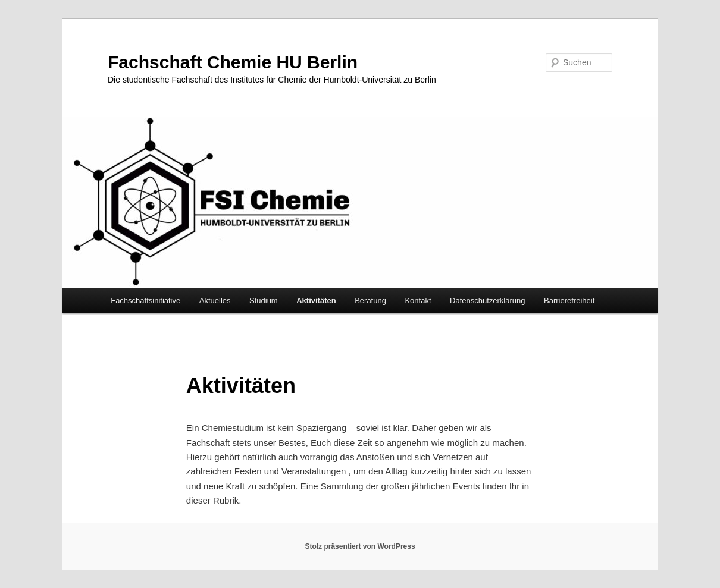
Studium (264, 301)
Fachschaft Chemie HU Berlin (233, 62)
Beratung (370, 301)
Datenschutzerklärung (487, 301)
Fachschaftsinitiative (145, 301)
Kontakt (418, 301)
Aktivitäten (316, 301)
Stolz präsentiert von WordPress (360, 546)
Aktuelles (215, 301)
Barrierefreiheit (569, 301)
